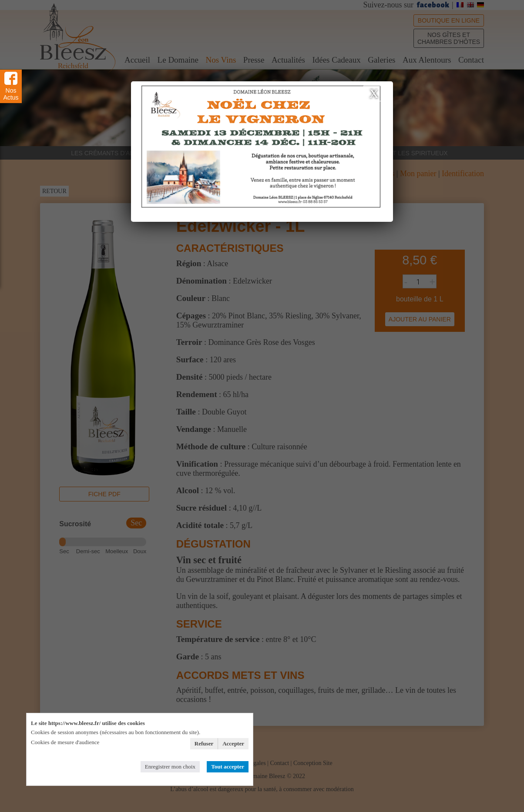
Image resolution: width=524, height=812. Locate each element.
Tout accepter (228, 767)
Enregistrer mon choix (170, 767)
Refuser (204, 743)
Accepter (233, 743)
